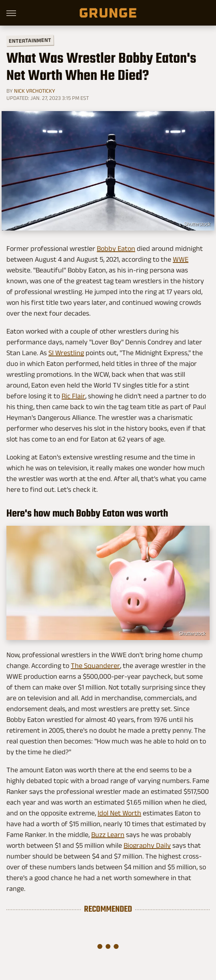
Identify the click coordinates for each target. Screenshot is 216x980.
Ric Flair (73, 396)
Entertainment (30, 41)
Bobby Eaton (116, 248)
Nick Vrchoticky (35, 91)
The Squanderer (95, 666)
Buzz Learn (108, 835)
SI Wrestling (66, 353)
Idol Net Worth (119, 813)
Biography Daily (147, 845)
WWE (181, 259)
